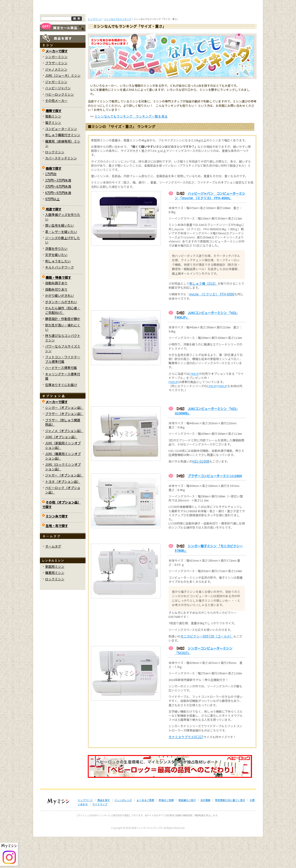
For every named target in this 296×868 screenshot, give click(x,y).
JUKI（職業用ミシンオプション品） (63, 487)
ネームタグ (53, 577)
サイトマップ (100, 835)
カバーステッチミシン (61, 189)
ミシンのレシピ (123, 831)
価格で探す (54, 199)
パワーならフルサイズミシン (63, 379)
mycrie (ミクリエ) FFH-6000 (212, 325)
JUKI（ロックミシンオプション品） (63, 498)
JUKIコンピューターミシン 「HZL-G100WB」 (206, 442)
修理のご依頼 (178, 38)
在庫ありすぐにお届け (61, 415)
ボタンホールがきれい (61, 333)
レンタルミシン (208, 38)
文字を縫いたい (56, 286)
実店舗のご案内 (238, 38)
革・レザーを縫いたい (61, 262)
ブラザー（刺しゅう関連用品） (63, 453)
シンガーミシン (56, 88)
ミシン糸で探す (57, 547)
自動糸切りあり (56, 320)
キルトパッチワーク (60, 298)
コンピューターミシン (61, 160)
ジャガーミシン (56, 113)
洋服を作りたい (56, 279)
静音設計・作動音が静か (63, 350)
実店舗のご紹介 (187, 831)
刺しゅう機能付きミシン (63, 166)
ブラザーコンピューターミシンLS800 (215, 506)
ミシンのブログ (118, 38)
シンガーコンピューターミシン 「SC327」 (204, 681)
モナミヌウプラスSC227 (186, 768)
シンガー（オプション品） (64, 438)
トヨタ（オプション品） (63, 512)
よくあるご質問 (148, 38)
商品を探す (88, 38)
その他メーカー (56, 131)
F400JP (194, 404)
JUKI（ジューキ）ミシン (63, 106)
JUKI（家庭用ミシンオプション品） (63, 476)
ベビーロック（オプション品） (63, 521)
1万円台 (51, 205)
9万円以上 (52, 230)
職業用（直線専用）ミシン (63, 174)
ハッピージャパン (58, 119)
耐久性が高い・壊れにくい (63, 358)
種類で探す (54, 141)
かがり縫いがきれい (60, 326)
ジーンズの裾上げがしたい (63, 271)
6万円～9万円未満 (58, 223)
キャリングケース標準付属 (63, 407)
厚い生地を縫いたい (60, 256)
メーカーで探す (57, 82)
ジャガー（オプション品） (64, 506)
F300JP (212, 417)
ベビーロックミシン (60, 125)
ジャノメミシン (56, 100)
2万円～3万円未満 (58, 211)
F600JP (173, 413)
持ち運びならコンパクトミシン (63, 369)
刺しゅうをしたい (58, 292)
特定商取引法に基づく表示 (230, 831)
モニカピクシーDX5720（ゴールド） (207, 667)
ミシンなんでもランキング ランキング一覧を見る (131, 147)
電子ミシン (53, 153)
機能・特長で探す (58, 308)
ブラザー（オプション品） (64, 445)
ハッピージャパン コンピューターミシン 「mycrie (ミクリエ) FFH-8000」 (210, 226)
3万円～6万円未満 (58, 217)
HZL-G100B (201, 492)
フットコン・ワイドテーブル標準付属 (63, 390)
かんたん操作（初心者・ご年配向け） (63, 341)
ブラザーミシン (56, 94)
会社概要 (205, 831)
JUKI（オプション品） (61, 468)
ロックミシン (55, 183)
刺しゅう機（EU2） (203, 314)
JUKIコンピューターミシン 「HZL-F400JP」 (206, 346)
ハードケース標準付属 (61, 399)
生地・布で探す (57, 556)
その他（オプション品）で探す (61, 535)
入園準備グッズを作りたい (63, 248)
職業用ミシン (55, 604)
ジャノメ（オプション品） (64, 461)
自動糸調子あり (56, 314)
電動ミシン (53, 147)
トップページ (58, 38)
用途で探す (54, 240)
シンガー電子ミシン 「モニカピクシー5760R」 (209, 579)
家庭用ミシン (55, 597)
